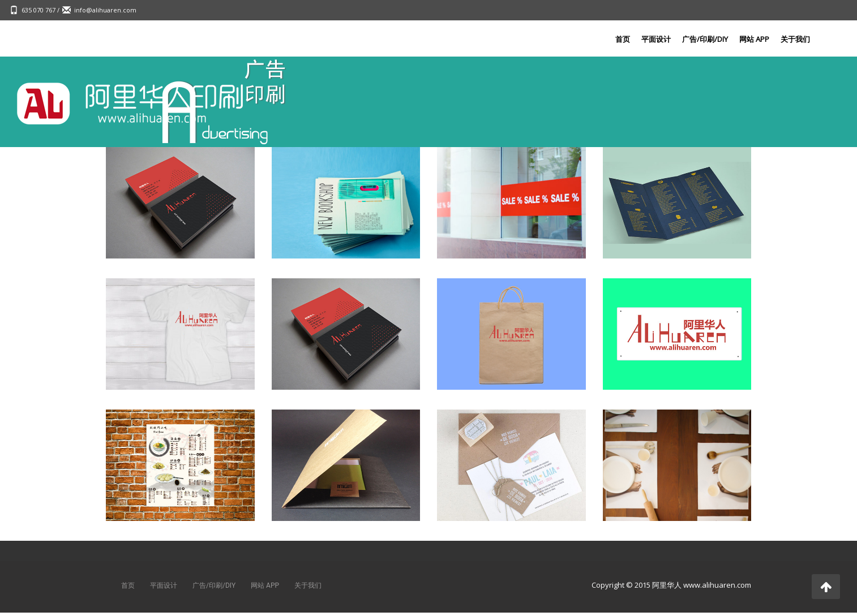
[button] (826, 587)
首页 (623, 39)
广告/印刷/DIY (705, 39)
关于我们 (795, 39)
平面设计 (656, 39)
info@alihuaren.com (105, 10)
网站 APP (754, 39)
